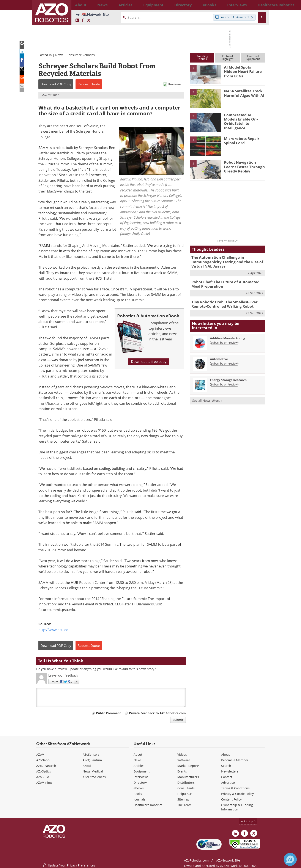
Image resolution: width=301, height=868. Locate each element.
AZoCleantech (46, 766)
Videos (182, 754)
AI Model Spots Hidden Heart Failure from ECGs (243, 69)
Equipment (142, 771)
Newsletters (230, 771)
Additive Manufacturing (228, 335)
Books (138, 794)
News (59, 55)
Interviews (141, 777)
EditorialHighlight (228, 57)
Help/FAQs (185, 794)
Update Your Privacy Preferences (69, 863)
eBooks (139, 788)
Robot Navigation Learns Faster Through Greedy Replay (244, 166)
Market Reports (188, 766)
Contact (227, 777)
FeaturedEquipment (253, 57)
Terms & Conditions (235, 788)
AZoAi (87, 766)
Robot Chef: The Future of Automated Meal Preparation (226, 282)
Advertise (228, 783)
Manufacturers (188, 777)
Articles (139, 766)
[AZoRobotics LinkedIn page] (77, 20)
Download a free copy (149, 362)
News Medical (93, 771)
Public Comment (108, 713)
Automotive (219, 355)
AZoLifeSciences (94, 777)
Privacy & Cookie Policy (237, 794)
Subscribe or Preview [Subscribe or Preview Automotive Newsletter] (224, 360)
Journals (139, 799)
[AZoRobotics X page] (89, 20)
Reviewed (175, 84)
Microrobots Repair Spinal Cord (240, 140)
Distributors (186, 783)
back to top (248, 821)
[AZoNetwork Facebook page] (83, 20)
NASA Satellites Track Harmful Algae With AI (242, 93)
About (138, 754)
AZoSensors (91, 754)
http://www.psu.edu (54, 630)
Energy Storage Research (228, 376)
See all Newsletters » (207, 397)
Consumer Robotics (81, 55)
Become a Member (235, 760)
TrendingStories (202, 57)
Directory (140, 783)
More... (260, 5)
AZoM (40, 754)
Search (226, 766)
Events (182, 771)
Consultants (186, 788)
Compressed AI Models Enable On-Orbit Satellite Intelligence (242, 119)
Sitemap (183, 799)
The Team (184, 805)
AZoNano (43, 760)
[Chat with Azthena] (290, 859)
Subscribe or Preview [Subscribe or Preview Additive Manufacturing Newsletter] (224, 339)
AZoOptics (44, 771)
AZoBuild (43, 777)
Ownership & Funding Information (237, 807)
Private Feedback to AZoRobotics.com (157, 713)
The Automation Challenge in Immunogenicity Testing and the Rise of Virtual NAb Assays (224, 261)
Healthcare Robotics (148, 805)
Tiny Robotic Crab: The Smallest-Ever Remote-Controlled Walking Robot (221, 301)
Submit (178, 720)
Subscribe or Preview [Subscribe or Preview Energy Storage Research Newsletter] (224, 381)
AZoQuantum (92, 760)
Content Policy (231, 799)
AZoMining (44, 783)
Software (184, 760)
